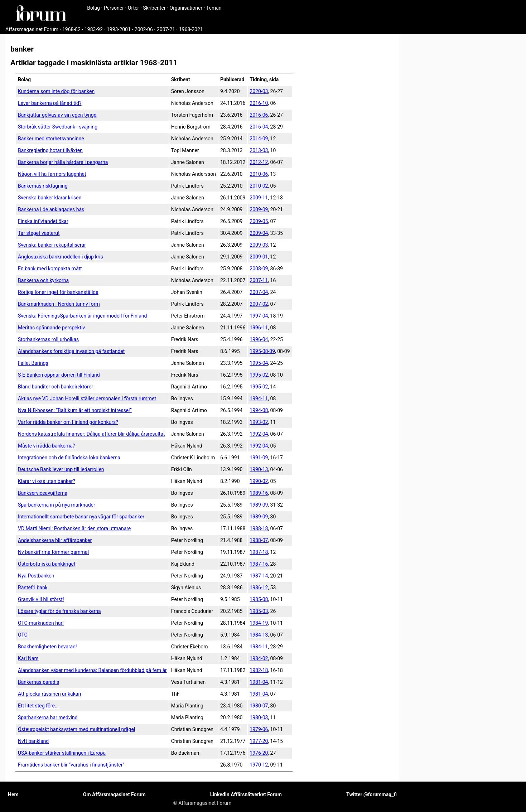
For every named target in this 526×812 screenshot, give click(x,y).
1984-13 (259, 635)
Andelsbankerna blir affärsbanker (55, 540)
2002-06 (144, 29)
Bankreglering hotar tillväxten (50, 150)
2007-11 (259, 280)
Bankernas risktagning (43, 186)
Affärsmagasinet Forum (32, 29)
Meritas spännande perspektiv (51, 328)
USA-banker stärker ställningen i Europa (62, 753)
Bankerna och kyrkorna (43, 280)
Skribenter (154, 8)
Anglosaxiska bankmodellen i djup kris (61, 257)
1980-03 (259, 717)
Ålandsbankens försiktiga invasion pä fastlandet (71, 351)
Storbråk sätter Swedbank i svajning (58, 127)
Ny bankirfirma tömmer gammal (53, 552)
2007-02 (259, 304)
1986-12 (259, 588)
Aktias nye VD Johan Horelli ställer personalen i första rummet (87, 398)
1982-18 (259, 670)
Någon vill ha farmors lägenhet (52, 174)
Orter (133, 8)
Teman (214, 8)
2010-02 (259, 186)
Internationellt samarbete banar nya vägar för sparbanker (81, 517)
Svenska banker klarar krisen (50, 198)
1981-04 (259, 682)
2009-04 (259, 233)
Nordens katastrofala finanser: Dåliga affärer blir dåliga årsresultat (91, 434)
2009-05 (259, 221)
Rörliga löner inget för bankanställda (58, 292)
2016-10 (259, 103)
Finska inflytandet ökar (43, 221)
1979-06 (259, 729)
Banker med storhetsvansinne (51, 139)
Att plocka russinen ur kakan (49, 694)
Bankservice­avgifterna (43, 493)
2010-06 (259, 174)
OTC (23, 635)
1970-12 (259, 765)
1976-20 (259, 753)
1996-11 (259, 328)
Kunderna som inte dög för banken (56, 91)
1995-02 (259, 375)
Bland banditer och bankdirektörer (56, 387)
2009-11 (259, 198)
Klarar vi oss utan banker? (47, 481)
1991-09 (259, 458)
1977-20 (259, 741)
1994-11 (259, 398)
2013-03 (259, 150)
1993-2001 (119, 29)
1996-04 (259, 339)
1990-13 (259, 469)
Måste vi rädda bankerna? (46, 446)
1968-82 (71, 29)
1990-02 (259, 481)
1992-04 (259, 434)
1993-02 (259, 422)
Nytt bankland (33, 741)
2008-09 (259, 269)
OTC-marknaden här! (41, 623)
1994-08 (259, 410)
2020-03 (259, 91)
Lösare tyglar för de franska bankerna (59, 611)
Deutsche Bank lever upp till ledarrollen (61, 469)
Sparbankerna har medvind (48, 717)
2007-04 (259, 292)
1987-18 (259, 552)
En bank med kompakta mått (50, 269)
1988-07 (259, 540)
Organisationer (186, 8)
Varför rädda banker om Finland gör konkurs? (68, 422)
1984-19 (259, 623)
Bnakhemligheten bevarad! (47, 647)
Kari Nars (28, 658)
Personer (114, 8)
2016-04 (259, 127)
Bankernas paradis (38, 682)
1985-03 (259, 611)
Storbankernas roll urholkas (48, 339)
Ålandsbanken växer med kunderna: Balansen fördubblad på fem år (92, 670)
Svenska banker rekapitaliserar (52, 245)
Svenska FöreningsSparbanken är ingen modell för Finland (82, 316)
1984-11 (259, 647)
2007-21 (166, 29)
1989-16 (259, 493)
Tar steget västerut (39, 233)
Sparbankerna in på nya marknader (57, 505)
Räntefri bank (33, 588)
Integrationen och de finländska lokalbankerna (69, 458)
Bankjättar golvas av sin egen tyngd (57, 115)
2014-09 (259, 139)
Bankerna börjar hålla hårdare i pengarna (63, 162)
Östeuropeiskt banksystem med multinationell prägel (76, 729)
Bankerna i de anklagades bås (51, 209)
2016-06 (259, 115)
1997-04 (259, 316)
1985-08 (259, 599)
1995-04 (259, 363)
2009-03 (259, 245)
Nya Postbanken (36, 576)
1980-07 (259, 706)
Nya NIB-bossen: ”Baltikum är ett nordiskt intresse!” (75, 410)
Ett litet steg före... (38, 706)
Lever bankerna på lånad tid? (50, 103)
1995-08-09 (262, 351)
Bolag (93, 8)
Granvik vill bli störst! (41, 599)
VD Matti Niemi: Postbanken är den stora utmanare (74, 528)
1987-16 (259, 564)
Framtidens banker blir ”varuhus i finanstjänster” (71, 765)
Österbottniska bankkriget (47, 564)
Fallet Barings (33, 363)
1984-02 (259, 658)
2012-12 (259, 162)
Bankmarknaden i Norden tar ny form (59, 304)
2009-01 (259, 257)
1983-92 (94, 29)
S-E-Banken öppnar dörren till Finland (59, 375)
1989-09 (259, 505)
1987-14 (259, 576)
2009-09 (259, 209)
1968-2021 (191, 29)
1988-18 (259, 528)
